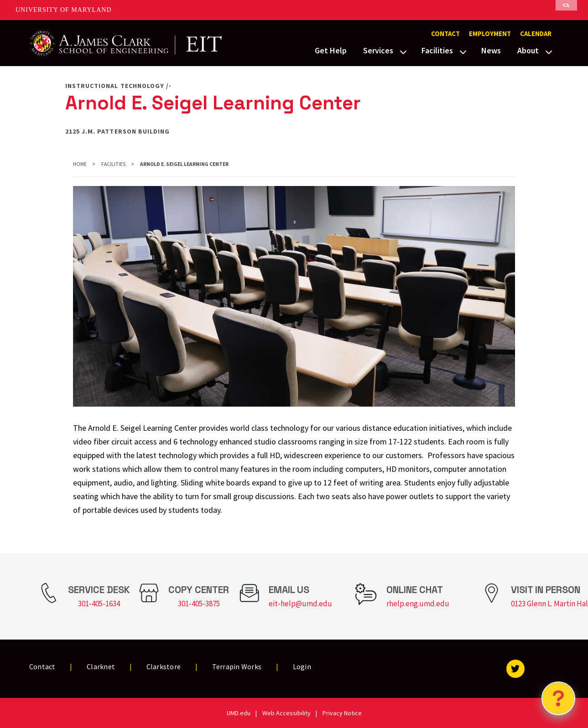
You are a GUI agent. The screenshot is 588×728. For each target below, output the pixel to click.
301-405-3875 (199, 604)
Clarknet (101, 666)
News (491, 50)
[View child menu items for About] (549, 51)
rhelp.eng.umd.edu (418, 604)
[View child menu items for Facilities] (463, 51)
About (528, 50)
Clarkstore (164, 666)
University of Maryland (64, 10)
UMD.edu (239, 713)
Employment (490, 34)
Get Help (331, 50)
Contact (445, 34)
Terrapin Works (237, 666)
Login (302, 666)
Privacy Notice (342, 713)
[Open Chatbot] (558, 698)
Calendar (536, 34)
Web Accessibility (286, 713)
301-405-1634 (99, 604)
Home (80, 164)
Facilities (437, 50)
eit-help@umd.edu (300, 604)
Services (378, 50)
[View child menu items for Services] (403, 51)
